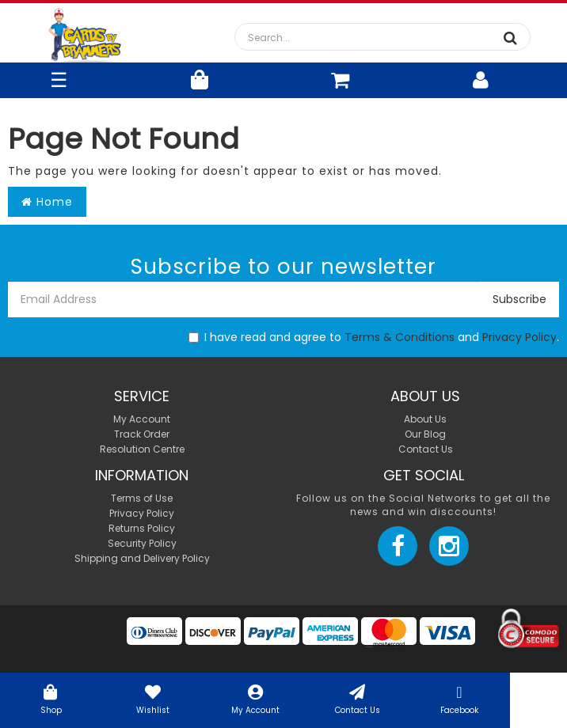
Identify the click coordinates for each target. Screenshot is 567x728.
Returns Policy (142, 528)
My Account (255, 698)
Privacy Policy (519, 337)
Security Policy (142, 543)
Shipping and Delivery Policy (142, 558)
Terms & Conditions (400, 337)
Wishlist (153, 698)
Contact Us (358, 698)
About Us (425, 419)
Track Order (142, 434)
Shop (51, 698)
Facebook (460, 698)
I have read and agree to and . (374, 337)
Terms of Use (142, 498)
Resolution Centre (142, 449)
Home (47, 202)
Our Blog (425, 434)
